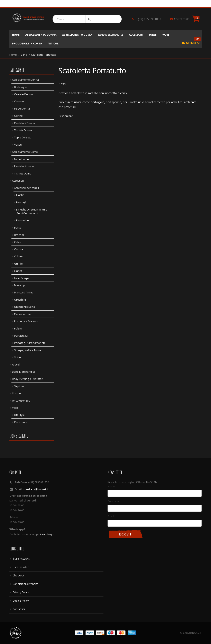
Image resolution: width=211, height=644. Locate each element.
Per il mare (21, 422)
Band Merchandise (110, 35)
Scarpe (16, 393)
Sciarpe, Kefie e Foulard (29, 350)
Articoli (53, 44)
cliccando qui (46, 534)
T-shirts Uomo (23, 173)
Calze (18, 242)
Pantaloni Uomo (24, 166)
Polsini (18, 328)
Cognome (113, 501)
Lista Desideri (21, 567)
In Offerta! (191, 42)
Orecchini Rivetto (25, 307)
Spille (17, 357)
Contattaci (19, 609)
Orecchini (20, 300)
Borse (153, 35)
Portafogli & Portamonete (30, 343)
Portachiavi (21, 336)
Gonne (18, 116)
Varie (166, 35)
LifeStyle (19, 415)
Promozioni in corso (27, 44)
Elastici (20, 195)
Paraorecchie (22, 314)
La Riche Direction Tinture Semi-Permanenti (32, 211)
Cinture (19, 249)
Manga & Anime (24, 292)
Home (16, 35)
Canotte (19, 101)
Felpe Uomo (21, 159)
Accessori (136, 35)
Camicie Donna (23, 94)
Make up (20, 285)
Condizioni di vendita (25, 584)
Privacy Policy (21, 592)
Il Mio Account (21, 559)
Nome (111, 486)
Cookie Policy (21, 601)
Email (112, 516)
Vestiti (18, 145)
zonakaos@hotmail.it (36, 489)
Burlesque (21, 87)
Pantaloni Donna (25, 123)
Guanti (18, 271)
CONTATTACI (182, 19)
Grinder (19, 264)
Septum (19, 386)
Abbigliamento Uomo (77, 35)
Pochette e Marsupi (26, 321)
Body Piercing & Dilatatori (28, 379)
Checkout (18, 576)
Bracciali (19, 235)
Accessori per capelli (27, 188)
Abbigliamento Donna (41, 35)
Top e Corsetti (23, 137)
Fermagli (21, 202)
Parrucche (22, 220)
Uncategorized (21, 401)
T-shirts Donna (23, 130)
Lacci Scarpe (22, 278)
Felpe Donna (22, 109)
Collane (19, 256)
